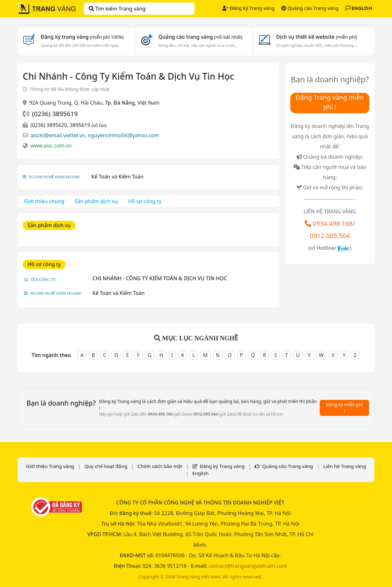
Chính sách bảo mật (160, 466)
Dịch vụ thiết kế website (317, 37)
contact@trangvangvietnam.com (248, 566)
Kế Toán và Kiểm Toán (118, 177)
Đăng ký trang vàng (82, 37)
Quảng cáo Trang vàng (310, 8)
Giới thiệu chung (44, 201)
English (201, 473)
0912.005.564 (330, 236)
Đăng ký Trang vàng (248, 8)
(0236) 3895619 (55, 114)
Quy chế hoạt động (106, 466)
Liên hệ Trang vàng (345, 466)
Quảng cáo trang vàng (200, 37)
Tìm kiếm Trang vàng (117, 9)
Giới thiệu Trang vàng (50, 466)
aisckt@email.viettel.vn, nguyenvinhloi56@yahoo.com (95, 135)
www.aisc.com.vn (51, 146)
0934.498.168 (333, 223)
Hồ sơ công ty (145, 201)
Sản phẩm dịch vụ (96, 201)
